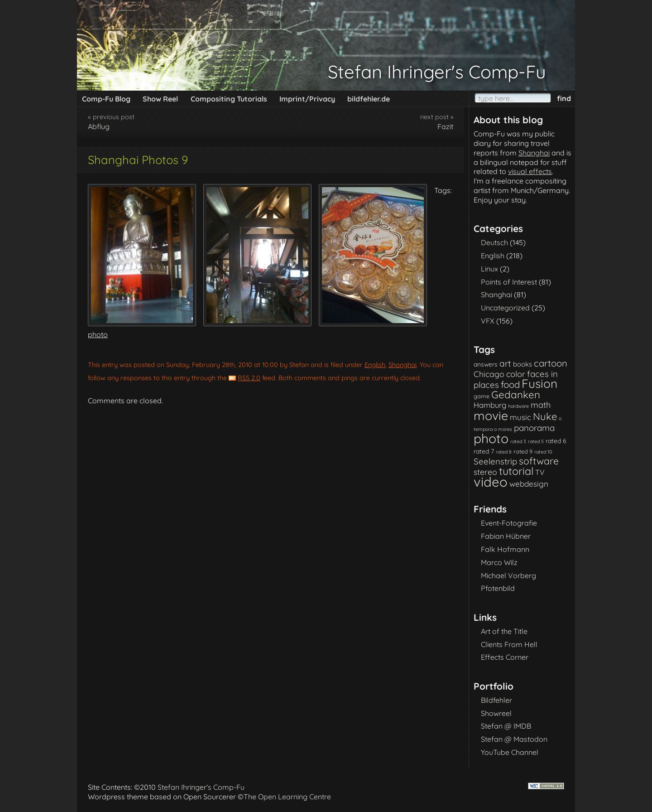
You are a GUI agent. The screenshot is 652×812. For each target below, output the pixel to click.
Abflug (99, 126)
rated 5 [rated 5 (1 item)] (536, 441)
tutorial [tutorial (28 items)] (516, 471)
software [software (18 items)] (539, 461)
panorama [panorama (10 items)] (534, 428)
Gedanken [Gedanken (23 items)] (516, 395)
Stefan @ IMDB (506, 726)
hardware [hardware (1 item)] (518, 406)
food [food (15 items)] (510, 384)
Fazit (445, 126)
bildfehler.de (369, 99)
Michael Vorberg (508, 575)
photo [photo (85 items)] (491, 438)
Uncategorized (505, 308)
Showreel (496, 713)
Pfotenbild (498, 588)
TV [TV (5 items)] (540, 472)
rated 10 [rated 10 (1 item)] (543, 452)
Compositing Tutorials (229, 99)
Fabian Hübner (506, 536)
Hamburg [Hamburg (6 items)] (490, 405)
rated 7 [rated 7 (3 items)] (484, 451)
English (375, 365)
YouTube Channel (510, 752)
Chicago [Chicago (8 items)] (489, 374)
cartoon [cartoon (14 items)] (551, 363)
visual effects (530, 171)
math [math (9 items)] (541, 405)
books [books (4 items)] (523, 364)
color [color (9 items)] (516, 374)
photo (98, 334)
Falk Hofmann (505, 549)
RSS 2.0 (249, 378)
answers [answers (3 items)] (486, 364)
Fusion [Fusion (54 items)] (539, 384)
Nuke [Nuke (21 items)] (545, 416)
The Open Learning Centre (287, 797)
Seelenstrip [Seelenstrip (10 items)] (495, 461)
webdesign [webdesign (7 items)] (529, 484)
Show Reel (160, 99)
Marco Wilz (499, 562)
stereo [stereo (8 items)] (485, 472)
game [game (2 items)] (482, 396)
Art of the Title (504, 631)
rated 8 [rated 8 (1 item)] (504, 452)
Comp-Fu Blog (106, 99)
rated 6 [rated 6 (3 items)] (556, 441)
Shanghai (403, 365)
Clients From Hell (509, 644)
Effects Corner (505, 657)
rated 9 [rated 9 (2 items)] (523, 451)
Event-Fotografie (509, 523)
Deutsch (494, 242)
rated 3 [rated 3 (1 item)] (518, 441)
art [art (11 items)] (505, 363)
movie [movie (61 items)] (491, 416)
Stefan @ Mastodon (514, 739)
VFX (488, 321)
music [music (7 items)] (520, 417)
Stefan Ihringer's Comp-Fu (437, 72)
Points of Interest (509, 282)
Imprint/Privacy (307, 99)
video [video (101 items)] (491, 482)
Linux (489, 269)
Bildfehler (496, 700)
